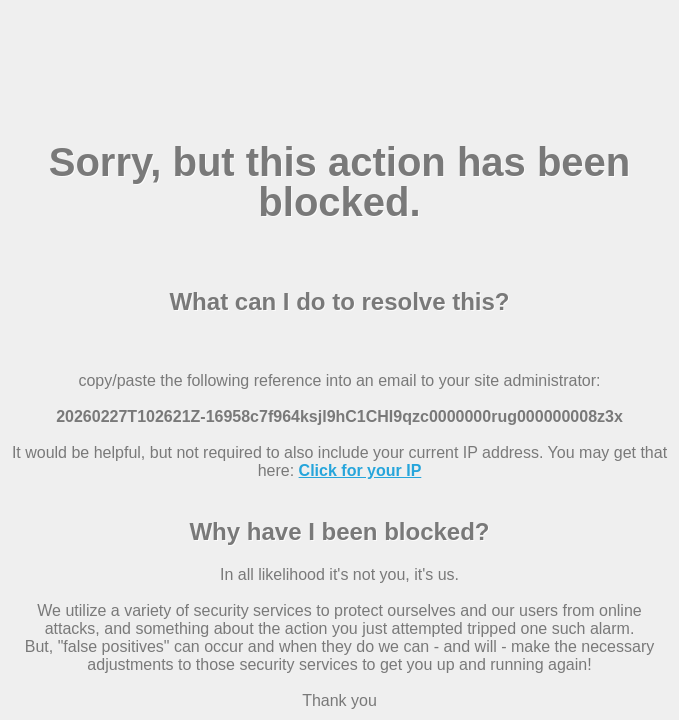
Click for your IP (360, 470)
